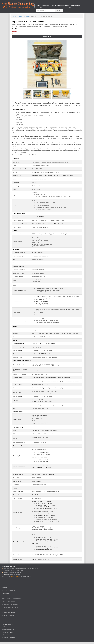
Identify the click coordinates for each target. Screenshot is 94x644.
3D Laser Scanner (8, 624)
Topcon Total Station (8, 613)
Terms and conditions (60, 6)
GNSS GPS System (8, 632)
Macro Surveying (15, 577)
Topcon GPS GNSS (23, 16)
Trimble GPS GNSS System (10, 602)
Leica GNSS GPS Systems (10, 605)
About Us (46, 6)
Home (38, 6)
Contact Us (76, 6)
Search (59, 10)
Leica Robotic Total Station (10, 607)
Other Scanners (7, 635)
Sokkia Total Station (8, 629)
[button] (23, 94)
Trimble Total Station (9, 610)
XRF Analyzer (6, 627)
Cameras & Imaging (8, 638)
